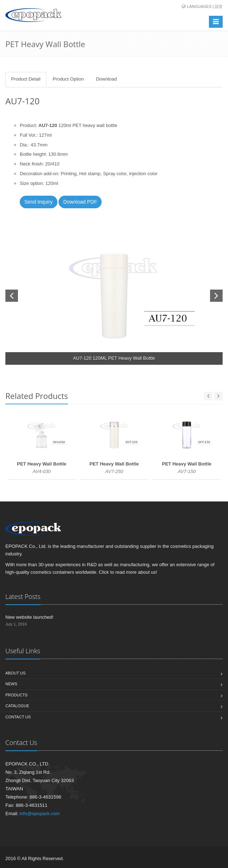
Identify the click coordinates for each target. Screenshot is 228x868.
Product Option (68, 79)
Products (17, 695)
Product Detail (26, 79)
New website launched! (29, 617)
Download (106, 79)
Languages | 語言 (205, 6)
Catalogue (17, 706)
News (11, 684)
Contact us (18, 717)
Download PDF (80, 202)
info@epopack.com (40, 814)
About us (15, 673)
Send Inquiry (39, 202)
